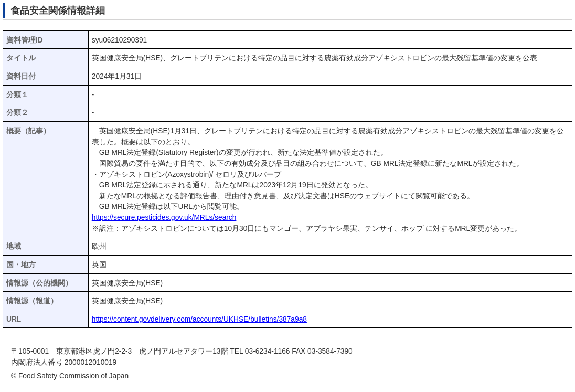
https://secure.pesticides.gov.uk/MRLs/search (164, 218)
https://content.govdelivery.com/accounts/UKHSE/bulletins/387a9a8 (199, 319)
